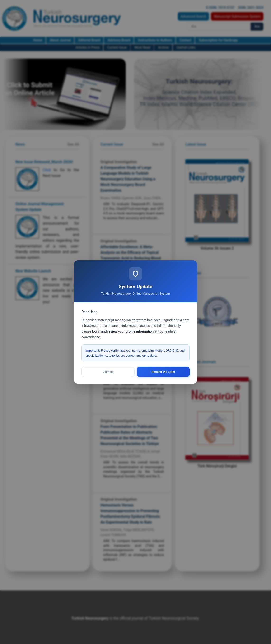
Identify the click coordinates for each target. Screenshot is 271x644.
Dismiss (108, 372)
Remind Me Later (163, 372)
